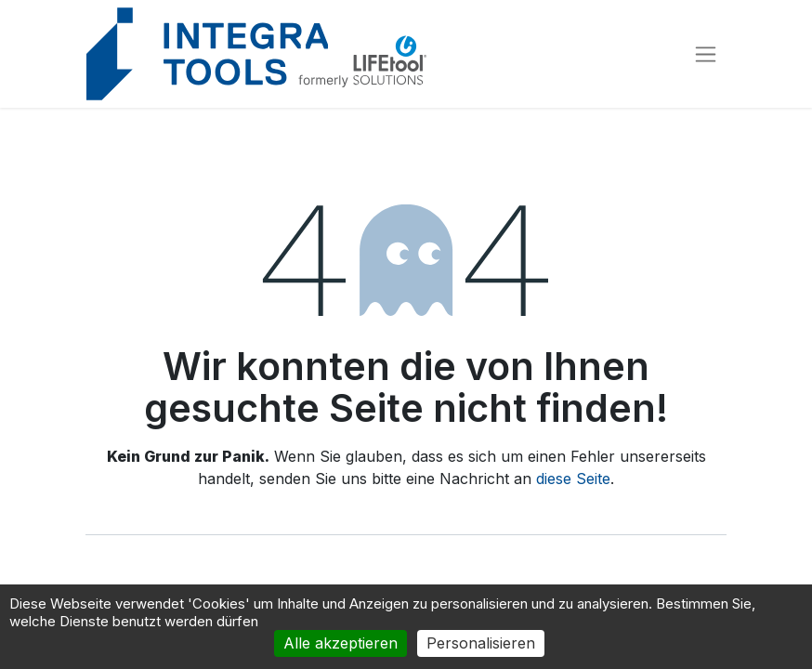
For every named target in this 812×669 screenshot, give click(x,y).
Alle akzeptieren (341, 643)
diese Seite (573, 479)
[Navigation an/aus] (706, 54)
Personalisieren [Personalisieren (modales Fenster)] (481, 643)
